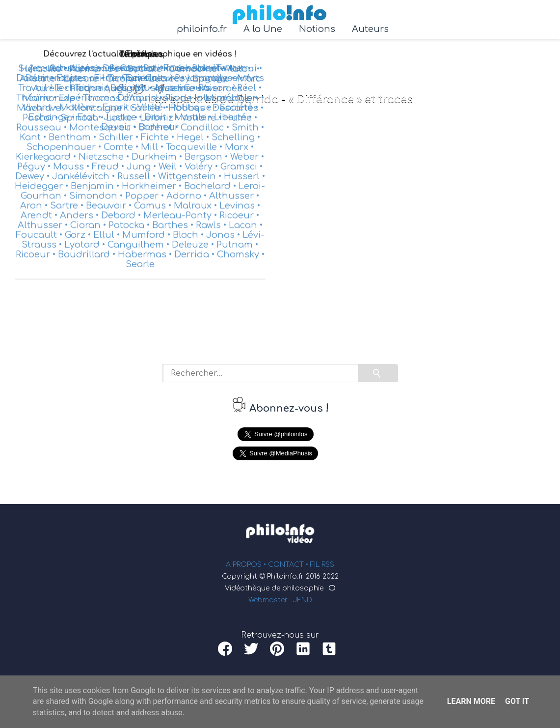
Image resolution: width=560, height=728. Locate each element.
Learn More (471, 701)
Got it (517, 701)
